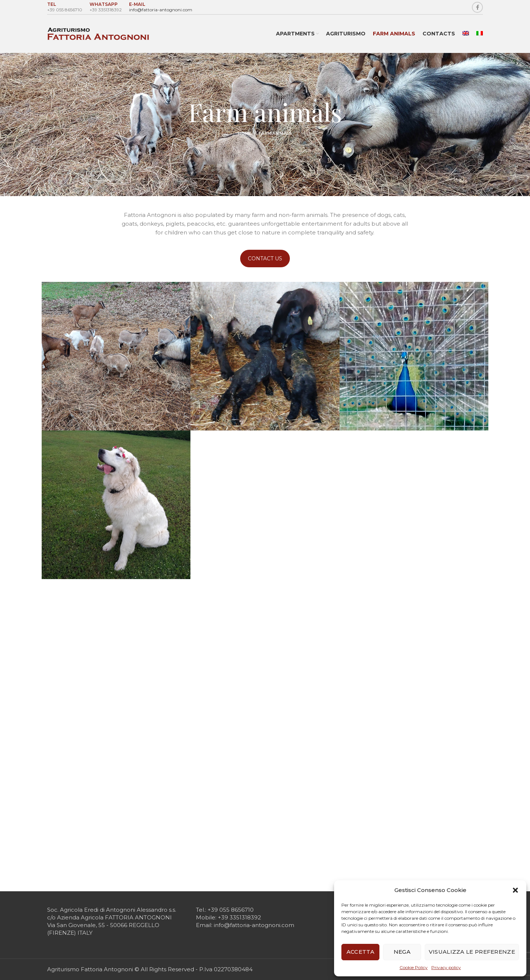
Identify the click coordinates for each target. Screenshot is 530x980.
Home (245, 133)
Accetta (360, 952)
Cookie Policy (414, 967)
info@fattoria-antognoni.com (161, 10)
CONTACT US (265, 259)
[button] (515, 890)
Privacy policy (446, 967)
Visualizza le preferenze (472, 952)
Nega (402, 952)
